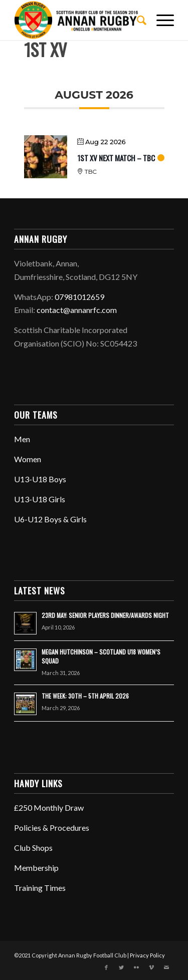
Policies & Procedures (52, 828)
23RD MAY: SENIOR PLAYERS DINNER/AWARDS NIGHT (105, 615)
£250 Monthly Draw (49, 807)
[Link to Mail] (166, 967)
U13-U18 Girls (40, 499)
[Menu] (160, 20)
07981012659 (79, 297)
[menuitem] (137, 20)
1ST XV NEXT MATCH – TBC (116, 158)
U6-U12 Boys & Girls (50, 519)
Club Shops (33, 848)
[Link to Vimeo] (151, 967)
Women (28, 459)
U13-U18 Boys (40, 479)
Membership (36, 868)
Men (22, 439)
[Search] (137, 20)
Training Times (40, 888)
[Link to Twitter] (121, 967)
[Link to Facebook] (106, 967)
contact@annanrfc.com (77, 310)
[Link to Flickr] (136, 967)
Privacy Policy (147, 955)
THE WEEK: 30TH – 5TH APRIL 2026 (85, 696)
